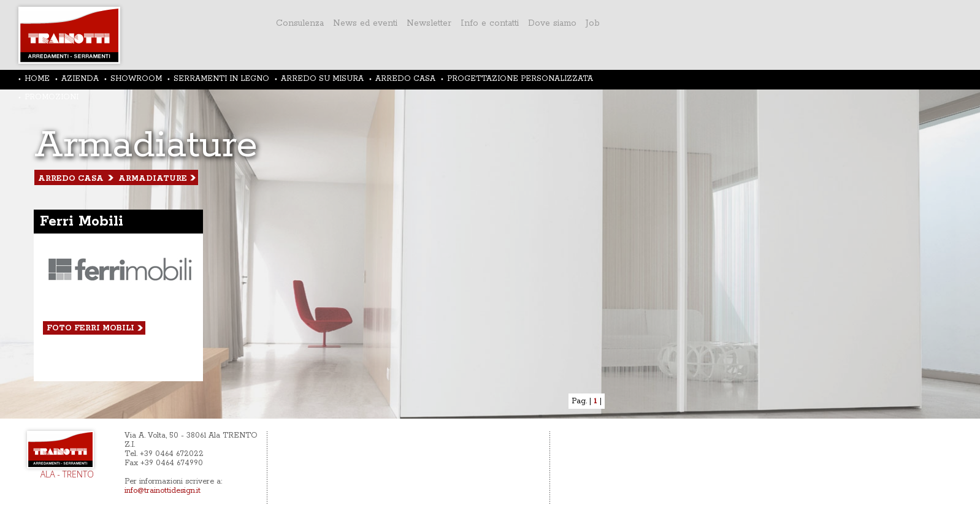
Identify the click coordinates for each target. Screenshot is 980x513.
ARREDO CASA (405, 79)
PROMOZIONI (52, 97)
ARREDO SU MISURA (322, 79)
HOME (37, 79)
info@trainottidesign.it (163, 491)
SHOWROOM (136, 79)
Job (593, 23)
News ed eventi (365, 23)
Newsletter (429, 23)
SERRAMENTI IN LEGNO (221, 79)
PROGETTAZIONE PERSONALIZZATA (520, 79)
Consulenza (300, 23)
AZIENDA (80, 79)
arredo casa (71, 179)
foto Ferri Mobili (90, 328)
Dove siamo (552, 23)
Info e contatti (490, 23)
